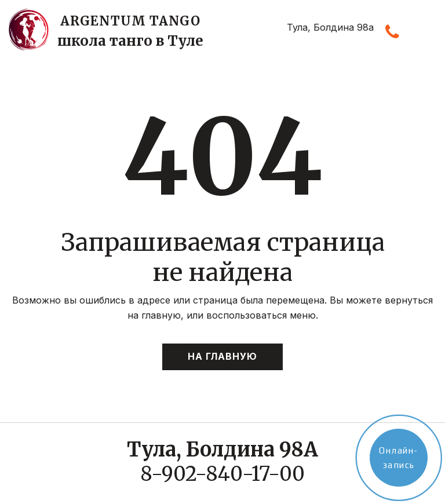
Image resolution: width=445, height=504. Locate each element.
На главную (222, 356)
